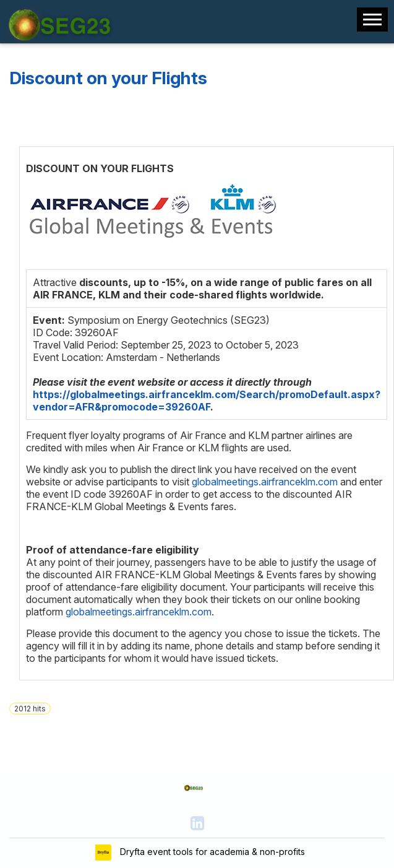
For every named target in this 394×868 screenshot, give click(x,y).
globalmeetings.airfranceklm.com (265, 482)
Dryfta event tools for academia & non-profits (211, 852)
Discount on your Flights (108, 78)
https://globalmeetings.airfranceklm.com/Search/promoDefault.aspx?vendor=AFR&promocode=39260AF (207, 401)
